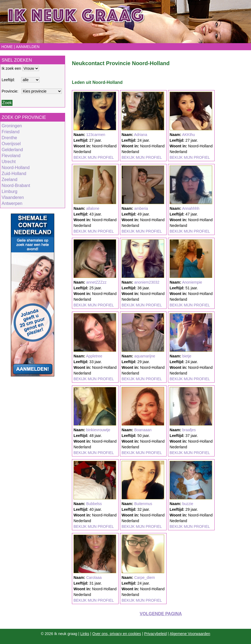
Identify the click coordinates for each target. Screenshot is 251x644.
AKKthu (188, 135)
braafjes (189, 430)
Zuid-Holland (14, 174)
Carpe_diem (145, 578)
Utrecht (9, 162)
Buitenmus (143, 504)
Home (7, 47)
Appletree (94, 356)
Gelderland (12, 150)
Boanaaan (143, 430)
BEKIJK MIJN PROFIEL (94, 157)
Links (85, 634)
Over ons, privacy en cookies (117, 634)
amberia (141, 208)
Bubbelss (94, 504)
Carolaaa (94, 578)
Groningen (12, 126)
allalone (93, 208)
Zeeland (9, 180)
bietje (187, 356)
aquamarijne (145, 356)
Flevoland (11, 156)
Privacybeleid (155, 634)
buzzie (188, 504)
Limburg (9, 191)
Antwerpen (12, 203)
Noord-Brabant (16, 185)
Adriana (141, 135)
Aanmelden (28, 47)
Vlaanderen (13, 197)
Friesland (11, 132)
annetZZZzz (96, 282)
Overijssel (11, 144)
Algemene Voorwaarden (190, 634)
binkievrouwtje (98, 430)
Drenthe (9, 138)
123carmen (96, 135)
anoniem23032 (147, 282)
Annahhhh (191, 208)
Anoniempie (192, 282)
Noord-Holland (16, 168)
